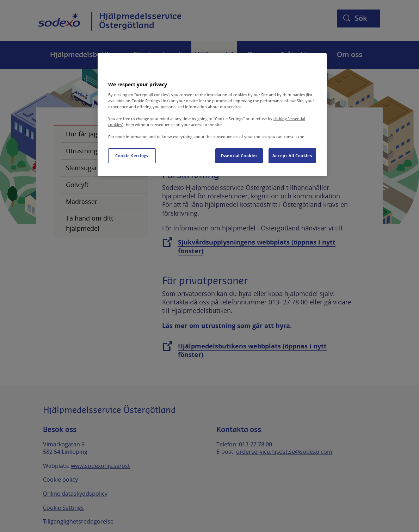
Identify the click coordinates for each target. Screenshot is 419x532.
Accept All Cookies (292, 156)
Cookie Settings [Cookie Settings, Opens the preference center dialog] (132, 156)
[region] (212, 115)
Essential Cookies (239, 156)
